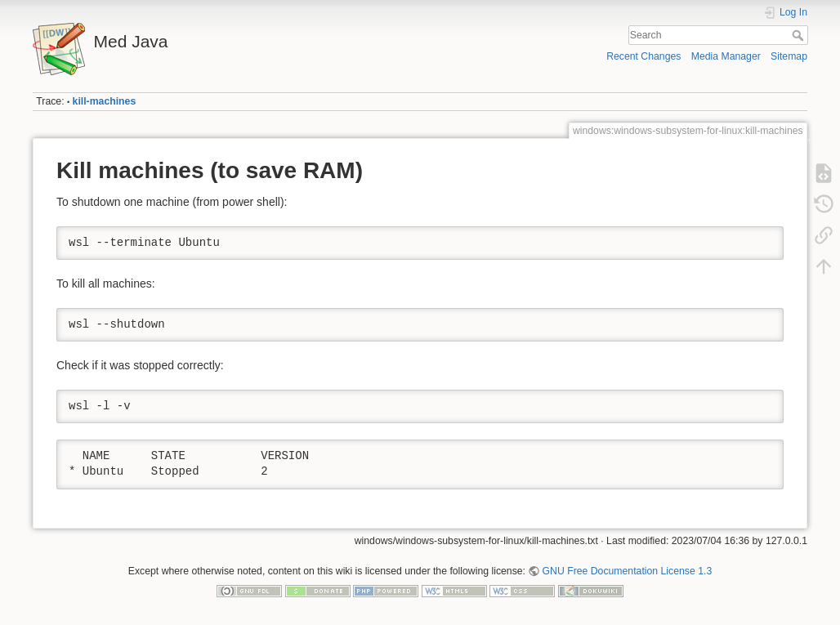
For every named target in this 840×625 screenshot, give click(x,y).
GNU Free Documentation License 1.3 (628, 571)
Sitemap (789, 56)
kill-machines (105, 101)
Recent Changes (643, 56)
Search (800, 35)
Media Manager (726, 56)
